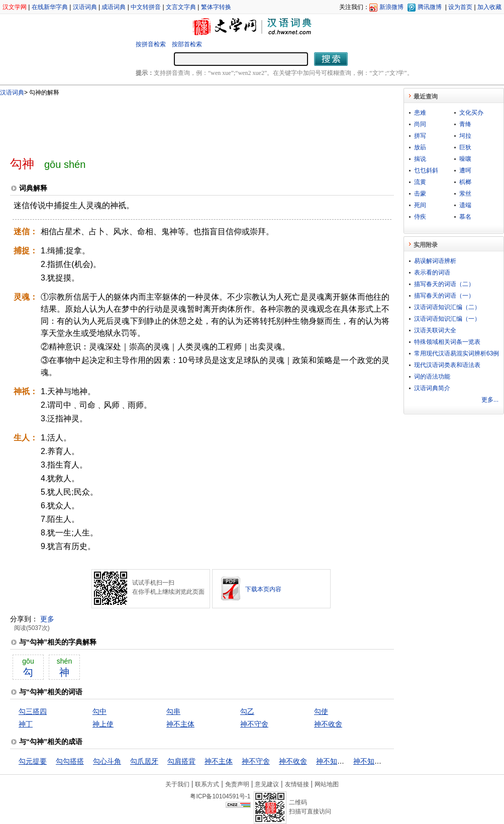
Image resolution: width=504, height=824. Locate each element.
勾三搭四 (33, 711)
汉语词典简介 (432, 388)
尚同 (420, 124)
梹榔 (465, 182)
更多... (490, 400)
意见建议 (267, 784)
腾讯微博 (430, 7)
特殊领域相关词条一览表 (447, 342)
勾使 (321, 711)
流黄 (420, 182)
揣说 (420, 159)
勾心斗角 (107, 761)
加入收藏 (489, 7)
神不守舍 (254, 724)
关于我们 (177, 784)
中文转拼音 (146, 7)
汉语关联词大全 (435, 330)
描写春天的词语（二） (444, 284)
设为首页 (460, 7)
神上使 (103, 724)
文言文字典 (181, 7)
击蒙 (420, 194)
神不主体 (180, 724)
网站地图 (327, 784)
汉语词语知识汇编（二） (447, 307)
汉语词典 (85, 7)
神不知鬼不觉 (374, 761)
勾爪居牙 (144, 761)
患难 (420, 113)
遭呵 (465, 170)
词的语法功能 (432, 377)
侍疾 (420, 217)
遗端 (465, 205)
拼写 (420, 136)
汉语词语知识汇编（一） (447, 319)
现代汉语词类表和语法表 (447, 365)
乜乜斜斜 (426, 170)
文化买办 (471, 113)
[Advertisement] (185, 122)
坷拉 (465, 136)
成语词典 (114, 7)
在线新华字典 (50, 7)
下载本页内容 (263, 589)
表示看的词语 (432, 272)
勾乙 (247, 711)
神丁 (26, 724)
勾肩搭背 (181, 761)
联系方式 (207, 784)
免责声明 (237, 784)
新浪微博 (391, 7)
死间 (420, 205)
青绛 (465, 124)
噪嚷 (465, 159)
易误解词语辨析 (435, 261)
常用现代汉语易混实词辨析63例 (457, 353)
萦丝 (465, 194)
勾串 (173, 711)
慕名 (465, 217)
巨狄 (465, 147)
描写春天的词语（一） (444, 296)
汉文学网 (15, 7)
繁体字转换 (216, 7)
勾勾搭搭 (70, 761)
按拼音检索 (151, 44)
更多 (47, 619)
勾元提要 (33, 761)
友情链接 (297, 784)
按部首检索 (187, 44)
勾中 (99, 711)
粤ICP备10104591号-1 (220, 796)
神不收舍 (328, 724)
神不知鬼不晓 (337, 761)
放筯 (420, 147)
